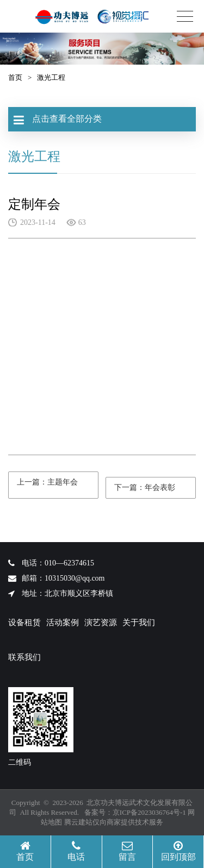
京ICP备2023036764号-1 (149, 812)
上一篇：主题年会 (48, 481)
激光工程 (51, 77)
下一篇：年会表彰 (144, 486)
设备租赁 (24, 622)
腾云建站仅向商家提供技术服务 (114, 822)
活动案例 (63, 622)
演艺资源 (101, 622)
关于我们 (139, 622)
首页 (15, 77)
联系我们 (24, 657)
